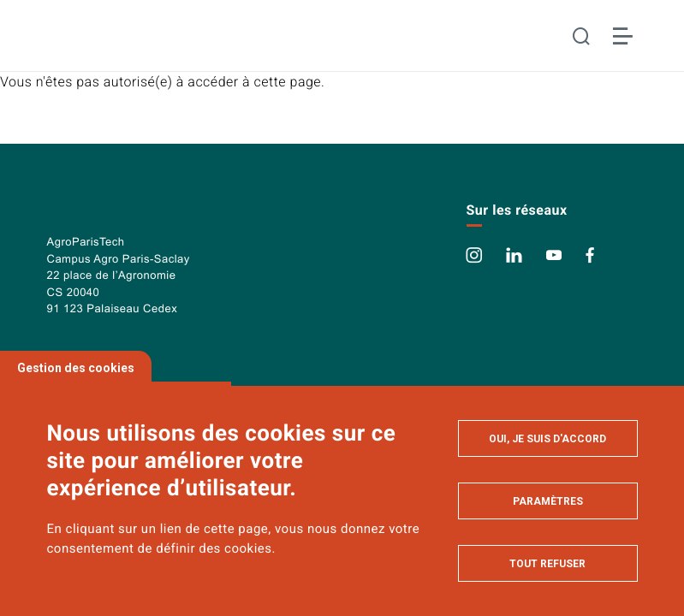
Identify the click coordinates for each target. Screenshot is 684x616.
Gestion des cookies (76, 368)
